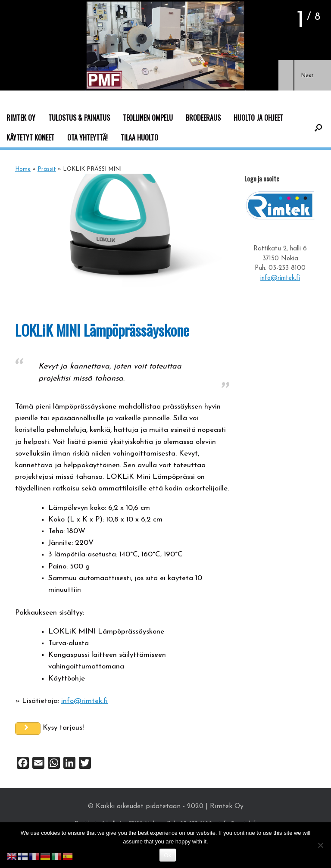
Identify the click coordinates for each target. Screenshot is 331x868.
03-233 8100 (287, 268)
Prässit (47, 169)
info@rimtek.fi (84, 701)
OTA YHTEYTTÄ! (87, 137)
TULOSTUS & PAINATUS (79, 118)
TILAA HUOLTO (139, 137)
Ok (167, 855)
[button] (286, 75)
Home (23, 169)
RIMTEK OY (21, 118)
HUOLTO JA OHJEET (258, 118)
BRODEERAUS (203, 118)
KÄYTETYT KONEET (30, 137)
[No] (320, 845)
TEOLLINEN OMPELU (148, 118)
